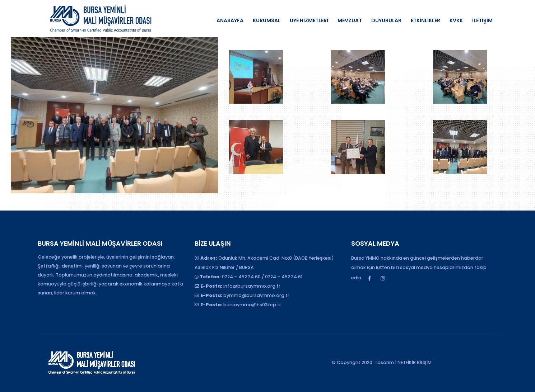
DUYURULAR (386, 20)
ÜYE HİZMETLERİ (309, 20)
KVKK (456, 20)
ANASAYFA (230, 20)
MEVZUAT (350, 20)
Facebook (369, 278)
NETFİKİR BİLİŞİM (415, 362)
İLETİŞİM (482, 20)
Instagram (383, 278)
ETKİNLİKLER (425, 20)
